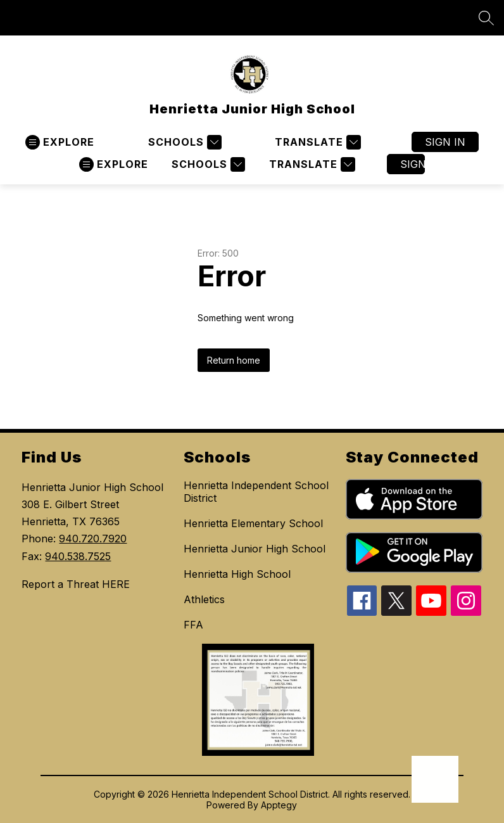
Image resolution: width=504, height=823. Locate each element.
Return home (234, 360)
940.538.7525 (78, 556)
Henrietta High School (237, 574)
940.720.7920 (93, 539)
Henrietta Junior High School (255, 549)
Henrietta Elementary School (253, 523)
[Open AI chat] (435, 779)
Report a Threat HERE (76, 584)
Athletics (204, 599)
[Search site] (486, 18)
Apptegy (279, 805)
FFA (193, 625)
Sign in (445, 142)
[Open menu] (60, 142)
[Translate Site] (316, 142)
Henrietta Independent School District (256, 492)
